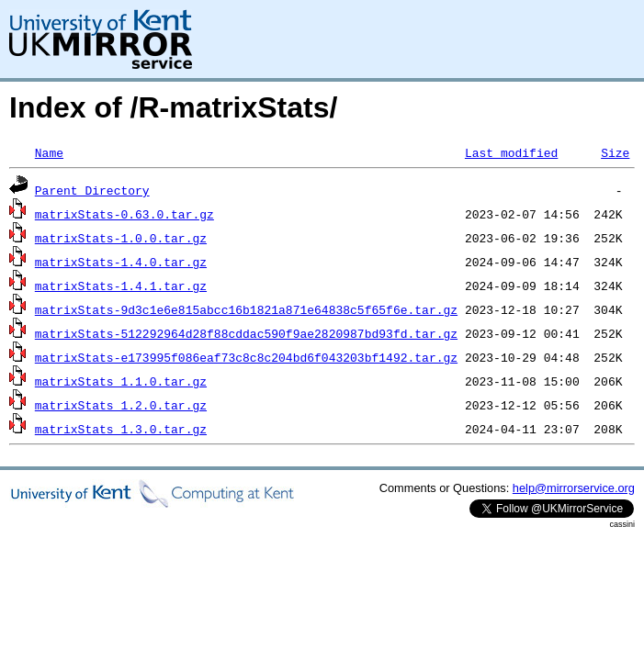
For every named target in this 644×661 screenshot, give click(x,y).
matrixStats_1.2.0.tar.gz (121, 405)
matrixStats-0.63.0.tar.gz (124, 214)
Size (615, 152)
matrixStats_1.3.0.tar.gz (121, 429)
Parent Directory (92, 190)
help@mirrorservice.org (574, 488)
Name (49, 152)
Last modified (511, 152)
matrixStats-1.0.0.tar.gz (121, 238)
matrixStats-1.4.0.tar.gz (121, 262)
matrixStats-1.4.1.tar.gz (121, 286)
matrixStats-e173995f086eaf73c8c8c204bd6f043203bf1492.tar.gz (246, 357)
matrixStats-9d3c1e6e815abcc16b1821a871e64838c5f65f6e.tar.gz (246, 309)
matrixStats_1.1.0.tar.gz (121, 381)
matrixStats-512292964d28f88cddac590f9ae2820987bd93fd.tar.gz (246, 333)
